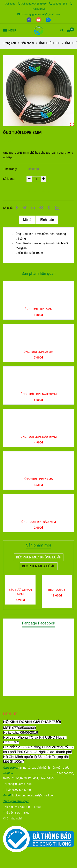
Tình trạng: (10, 169)
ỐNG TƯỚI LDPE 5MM (38, 309)
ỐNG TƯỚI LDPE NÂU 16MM (39, 437)
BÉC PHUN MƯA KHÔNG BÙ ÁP (39, 557)
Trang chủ (9, 43)
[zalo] (48, 20)
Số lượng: (9, 179)
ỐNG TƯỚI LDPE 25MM (38, 352)
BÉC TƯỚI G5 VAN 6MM (20, 592)
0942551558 (58, 4)
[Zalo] (57, 208)
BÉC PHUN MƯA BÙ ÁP (39, 566)
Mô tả (27, 220)
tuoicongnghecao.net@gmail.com (39, 14)
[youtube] (39, 20)
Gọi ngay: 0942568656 (32, 4)
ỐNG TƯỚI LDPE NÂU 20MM (39, 394)
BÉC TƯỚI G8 (57, 590)
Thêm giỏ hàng (38, 191)
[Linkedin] (33, 208)
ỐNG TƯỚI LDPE (49, 43)
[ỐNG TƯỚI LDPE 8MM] (38, 30)
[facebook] (29, 20)
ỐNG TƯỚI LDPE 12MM (38, 479)
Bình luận (47, 220)
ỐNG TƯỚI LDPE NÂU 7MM (39, 522)
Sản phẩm (27, 43)
